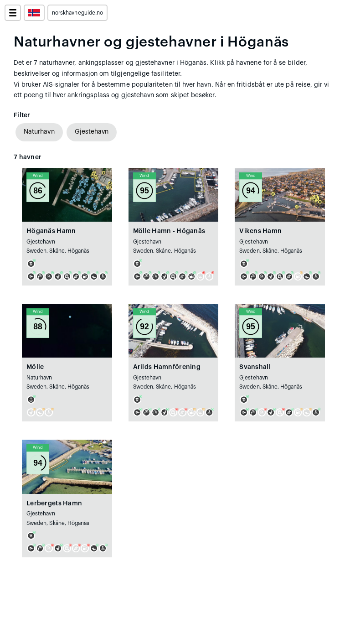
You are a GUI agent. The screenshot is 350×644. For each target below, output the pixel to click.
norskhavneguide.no (77, 13)
